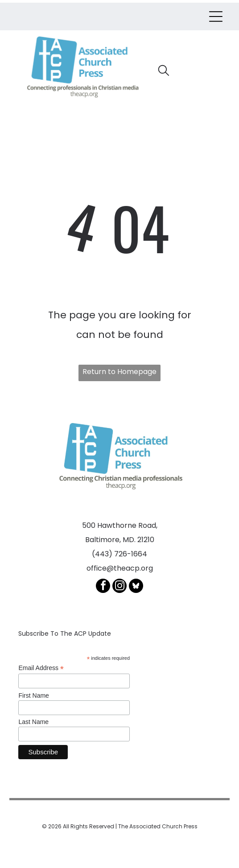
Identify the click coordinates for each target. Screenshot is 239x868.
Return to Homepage (119, 372)
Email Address (41, 668)
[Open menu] (216, 16)
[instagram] (119, 587)
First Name (33, 695)
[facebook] (103, 587)
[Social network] (136, 587)
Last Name (33, 722)
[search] (164, 72)
